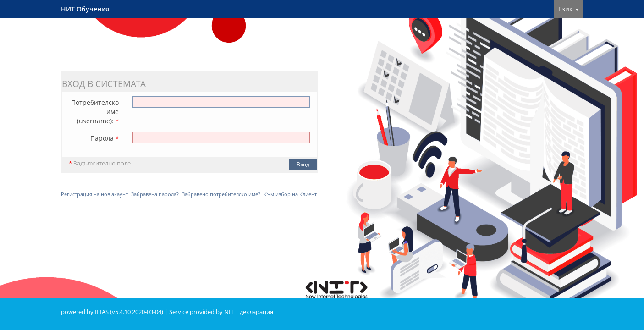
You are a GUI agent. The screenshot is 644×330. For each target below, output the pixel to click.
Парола (105, 138)
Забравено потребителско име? (221, 194)
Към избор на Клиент (290, 194)
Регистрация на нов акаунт (94, 194)
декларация (256, 312)
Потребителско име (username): (95, 112)
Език (569, 9)
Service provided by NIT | (204, 312)
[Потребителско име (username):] (221, 102)
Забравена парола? (155, 194)
